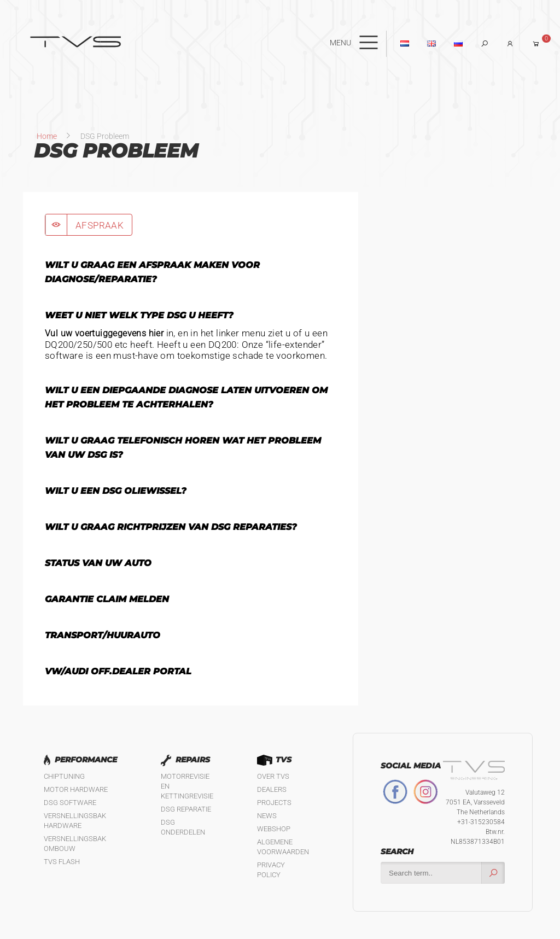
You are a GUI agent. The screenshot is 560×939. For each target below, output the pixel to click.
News (267, 816)
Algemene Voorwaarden (283, 847)
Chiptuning (64, 776)
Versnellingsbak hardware (75, 821)
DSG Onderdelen (183, 827)
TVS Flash (62, 862)
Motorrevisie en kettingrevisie (187, 786)
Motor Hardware (76, 789)
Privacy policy (271, 870)
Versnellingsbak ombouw (75, 844)
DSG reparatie (186, 809)
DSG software (70, 803)
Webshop (274, 829)
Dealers (272, 789)
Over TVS (273, 776)
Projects (274, 803)
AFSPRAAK (100, 225)
